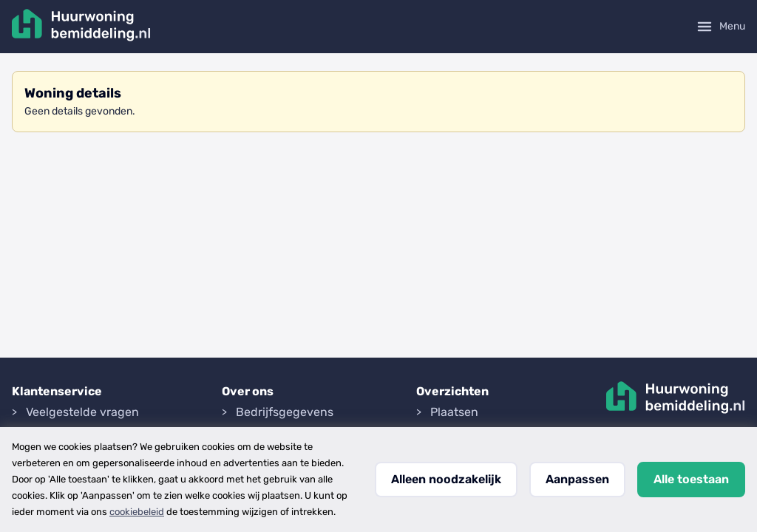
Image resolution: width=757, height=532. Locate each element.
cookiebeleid (137, 512)
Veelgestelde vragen (82, 412)
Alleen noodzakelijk (446, 479)
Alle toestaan (691, 479)
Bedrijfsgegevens (285, 412)
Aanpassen (577, 479)
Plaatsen (454, 412)
